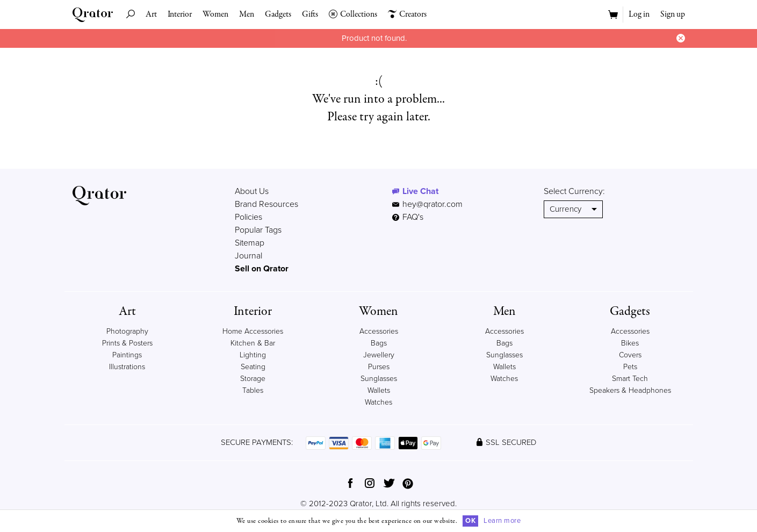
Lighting (253, 355)
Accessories (379, 331)
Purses (379, 367)
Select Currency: (574, 191)
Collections (353, 15)
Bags (379, 343)
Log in (639, 15)
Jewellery (379, 355)
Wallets (379, 390)
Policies (248, 217)
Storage (253, 379)
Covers (630, 355)
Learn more (502, 521)
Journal (248, 256)
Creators (407, 15)
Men (247, 15)
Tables (253, 390)
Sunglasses (379, 379)
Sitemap (250, 243)
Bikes (630, 343)
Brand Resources (266, 204)
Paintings (127, 355)
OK (470, 521)
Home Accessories (253, 331)
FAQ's (408, 217)
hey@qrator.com (432, 204)
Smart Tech (630, 379)
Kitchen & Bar (253, 343)
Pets (630, 367)
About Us (252, 191)
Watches (378, 402)
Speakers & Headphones (630, 390)
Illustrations (127, 367)
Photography (127, 331)
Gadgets (278, 15)
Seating (253, 367)
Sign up (673, 15)
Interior (180, 15)
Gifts (310, 15)
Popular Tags (258, 230)
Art (151, 15)
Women (215, 15)
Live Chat (420, 191)
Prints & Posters (127, 343)
